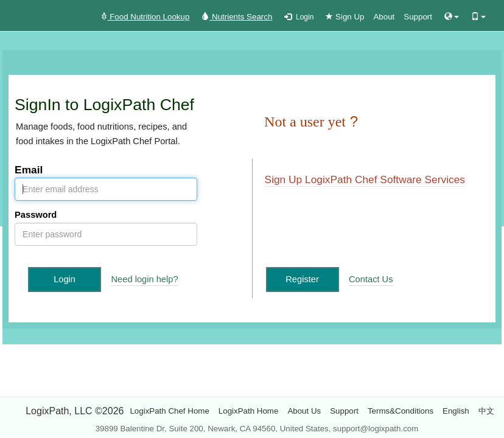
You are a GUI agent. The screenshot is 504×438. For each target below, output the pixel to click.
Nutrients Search (237, 17)
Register (302, 279)
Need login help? (145, 279)
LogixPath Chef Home (169, 411)
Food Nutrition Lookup (145, 17)
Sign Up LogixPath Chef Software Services (365, 179)
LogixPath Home (249, 411)
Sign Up (345, 17)
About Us (304, 411)
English (456, 411)
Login (299, 17)
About (384, 17)
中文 (486, 411)
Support (418, 17)
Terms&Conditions (401, 411)
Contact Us (371, 279)
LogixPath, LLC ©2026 (75, 411)
